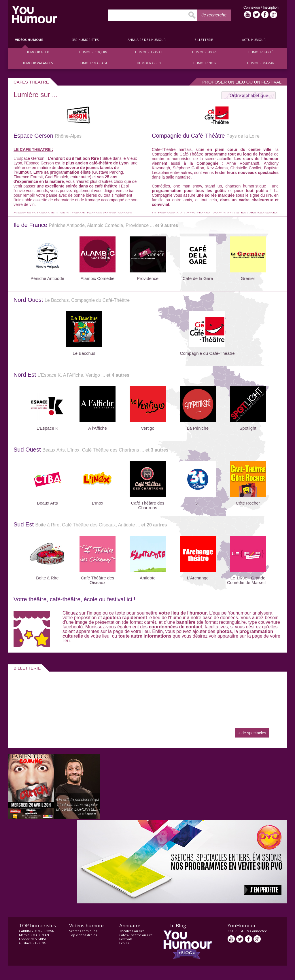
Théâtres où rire (132, 931)
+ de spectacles (252, 733)
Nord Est (71, 375)
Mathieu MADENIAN (34, 935)
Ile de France (96, 225)
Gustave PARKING (33, 943)
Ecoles (124, 943)
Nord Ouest (72, 300)
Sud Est (90, 524)
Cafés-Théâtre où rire (136, 935)
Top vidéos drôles (83, 935)
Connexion (252, 7)
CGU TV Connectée (252, 931)
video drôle (34, 15)
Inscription (271, 7)
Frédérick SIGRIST (33, 939)
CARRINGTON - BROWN (37, 931)
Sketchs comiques (83, 931)
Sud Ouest (91, 450)
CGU (231, 931)
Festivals (126, 939)
